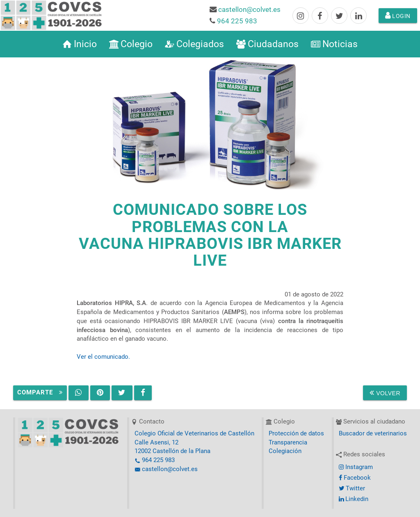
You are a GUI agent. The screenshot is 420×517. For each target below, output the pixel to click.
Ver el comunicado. (103, 357)
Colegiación (285, 451)
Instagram (356, 467)
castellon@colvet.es (249, 9)
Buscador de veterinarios (373, 434)
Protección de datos (296, 434)
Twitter (352, 489)
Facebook (355, 478)
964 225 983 (237, 21)
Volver (385, 393)
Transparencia (288, 443)
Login (398, 16)
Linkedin (354, 499)
